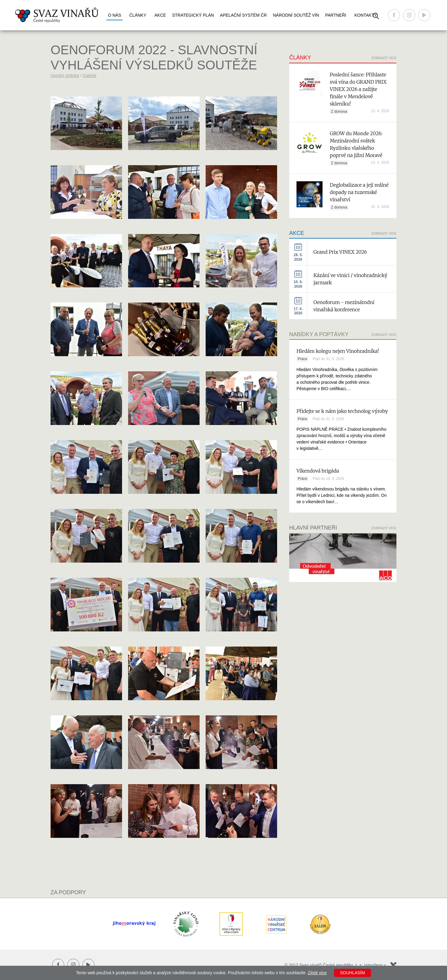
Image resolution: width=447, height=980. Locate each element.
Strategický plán (193, 15)
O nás (114, 15)
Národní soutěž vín (296, 15)
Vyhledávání (376, 16)
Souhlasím (353, 973)
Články (138, 15)
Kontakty (366, 15)
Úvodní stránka (65, 75)
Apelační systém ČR (243, 15)
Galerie (89, 75)
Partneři (336, 15)
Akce (160, 15)
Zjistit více (317, 973)
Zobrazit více (384, 58)
